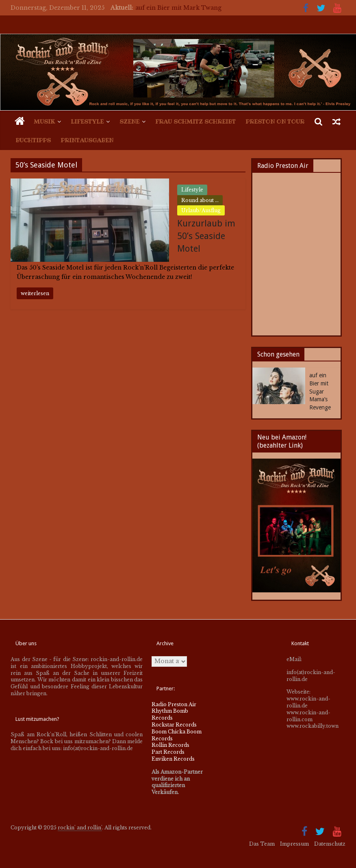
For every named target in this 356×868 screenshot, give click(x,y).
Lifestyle (87, 122)
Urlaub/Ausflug (201, 210)
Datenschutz (330, 844)
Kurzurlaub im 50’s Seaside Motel (206, 236)
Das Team (262, 844)
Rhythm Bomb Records (170, 714)
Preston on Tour (275, 122)
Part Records (168, 752)
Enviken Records (173, 759)
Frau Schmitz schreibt (195, 122)
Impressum (294, 844)
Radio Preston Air (174, 704)
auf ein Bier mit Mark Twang (178, 8)
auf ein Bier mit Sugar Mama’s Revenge (320, 391)
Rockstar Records (174, 725)
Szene (129, 122)
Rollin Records (170, 745)
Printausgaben (87, 140)
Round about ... (200, 200)
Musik (44, 122)
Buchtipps (33, 140)
